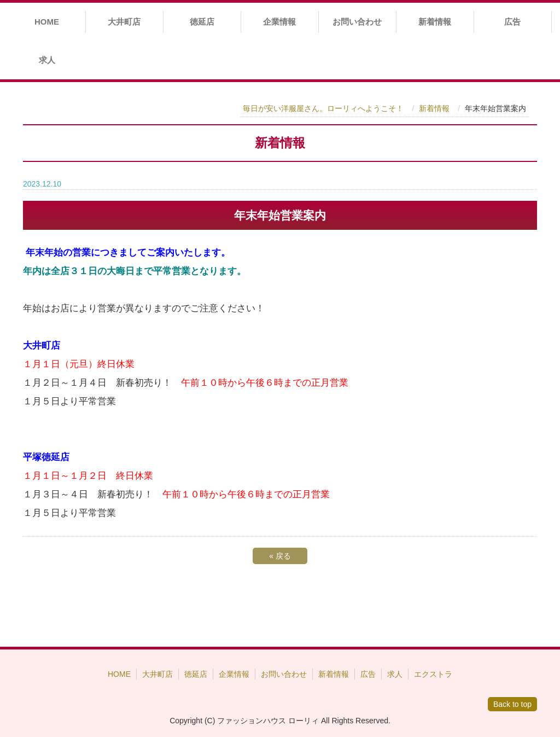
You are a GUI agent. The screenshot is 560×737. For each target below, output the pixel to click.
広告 (512, 22)
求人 (47, 60)
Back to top (512, 704)
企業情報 (279, 22)
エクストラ (433, 674)
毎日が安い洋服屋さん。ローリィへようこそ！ (323, 108)
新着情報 (435, 22)
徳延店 (202, 22)
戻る (280, 556)
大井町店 (124, 22)
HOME (47, 22)
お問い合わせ (357, 22)
